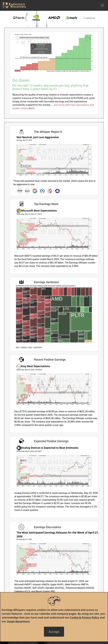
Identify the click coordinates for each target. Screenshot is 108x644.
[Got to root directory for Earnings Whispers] (14, 5)
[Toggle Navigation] (102, 5)
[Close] (54, 632)
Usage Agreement (18, 621)
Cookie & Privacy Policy (85, 617)
